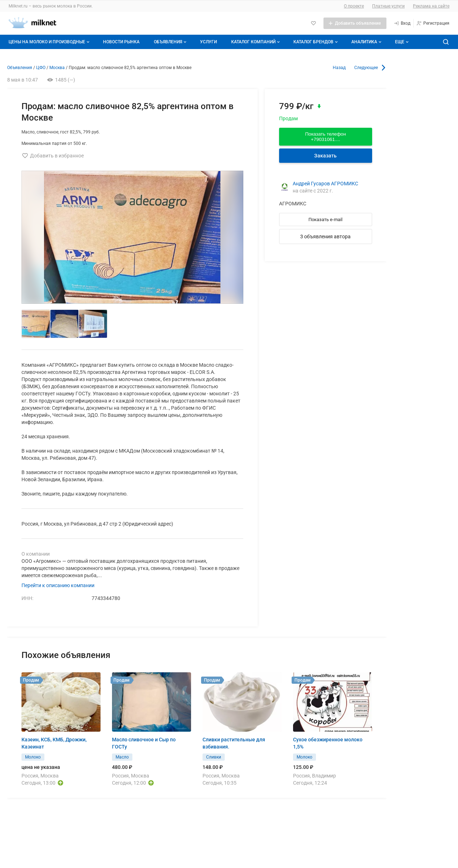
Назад (339, 68)
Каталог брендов (316, 42)
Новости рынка (121, 42)
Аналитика (367, 42)
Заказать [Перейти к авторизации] (325, 156)
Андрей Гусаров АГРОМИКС (325, 184)
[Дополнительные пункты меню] (401, 42)
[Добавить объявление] (355, 23)
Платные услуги (388, 6)
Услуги (208, 42)
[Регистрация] (433, 23)
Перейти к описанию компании (58, 585)
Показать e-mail (325, 220)
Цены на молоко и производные (50, 42)
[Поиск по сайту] (446, 42)
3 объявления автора (325, 236)
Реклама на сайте (431, 6)
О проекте (354, 6)
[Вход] (402, 23)
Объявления (171, 42)
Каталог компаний (256, 42)
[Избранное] (313, 23)
